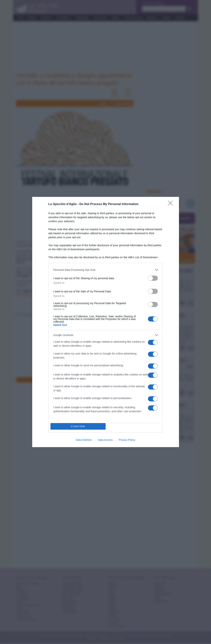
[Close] (172, 204)
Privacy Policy (127, 440)
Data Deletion (84, 440)
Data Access (105, 440)
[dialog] (106, 322)
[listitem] (106, 270)
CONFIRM (78, 426)
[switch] (153, 278)
